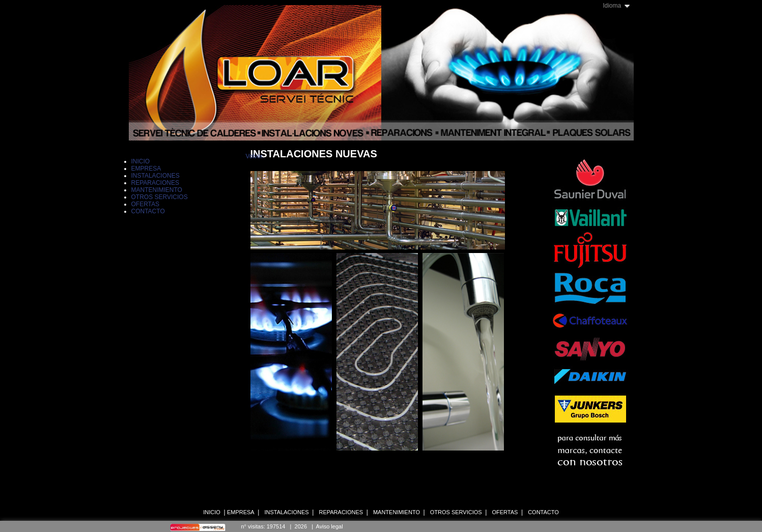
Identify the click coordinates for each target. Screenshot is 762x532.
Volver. (255, 156)
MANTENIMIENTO (397, 512)
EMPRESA (241, 512)
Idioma (612, 6)
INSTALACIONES (286, 512)
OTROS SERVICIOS (456, 512)
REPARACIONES (341, 512)
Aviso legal (330, 526)
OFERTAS (505, 512)
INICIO (212, 512)
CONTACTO (543, 512)
